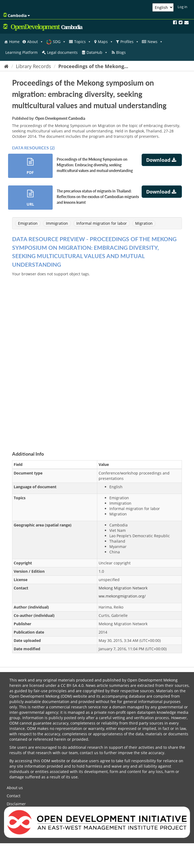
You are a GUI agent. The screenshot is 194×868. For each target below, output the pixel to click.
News (155, 42)
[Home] (6, 66)
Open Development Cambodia (60, 118)
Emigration (28, 223)
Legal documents (62, 52)
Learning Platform (21, 52)
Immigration (57, 223)
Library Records (33, 66)
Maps (105, 42)
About (35, 42)
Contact (14, 796)
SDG (59, 42)
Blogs (121, 52)
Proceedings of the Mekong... (93, 66)
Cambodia (16, 15)
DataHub (97, 52)
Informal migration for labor (102, 223)
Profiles (130, 42)
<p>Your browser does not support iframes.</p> (97, 357)
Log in (182, 7)
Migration (144, 223)
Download (162, 160)
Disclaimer (16, 804)
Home (14, 42)
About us (15, 788)
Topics (83, 42)
